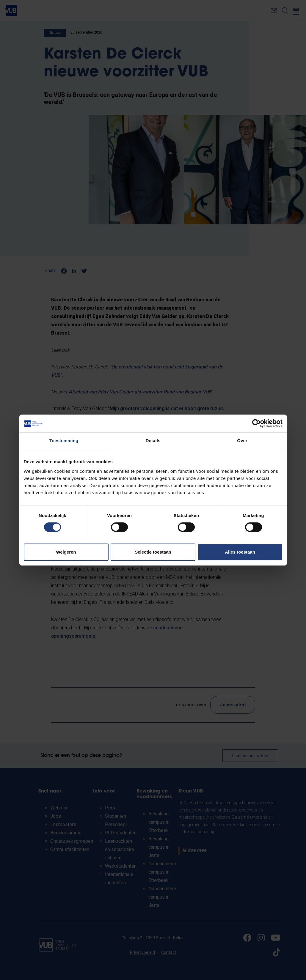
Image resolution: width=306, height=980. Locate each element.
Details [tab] (153, 441)
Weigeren (66, 552)
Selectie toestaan (153, 552)
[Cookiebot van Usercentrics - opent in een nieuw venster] (256, 423)
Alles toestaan (240, 552)
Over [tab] (242, 441)
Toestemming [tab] (64, 441)
